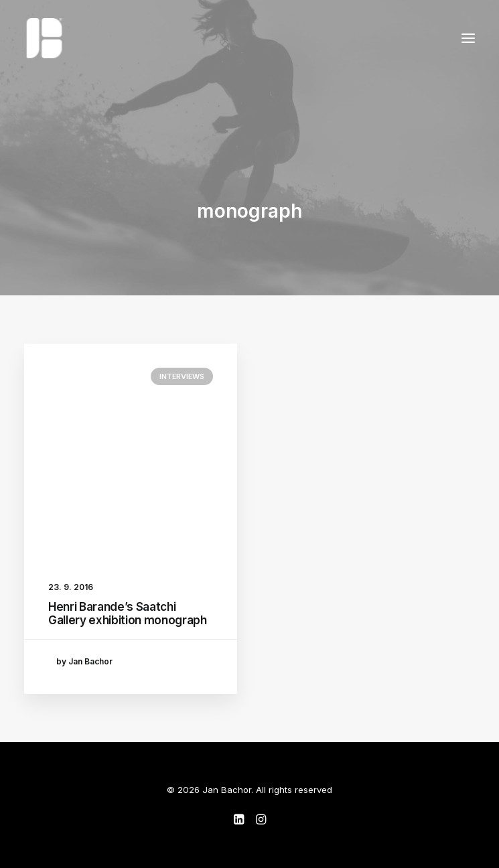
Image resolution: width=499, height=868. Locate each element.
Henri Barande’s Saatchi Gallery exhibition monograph (127, 613)
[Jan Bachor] (44, 38)
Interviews (182, 376)
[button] (468, 38)
